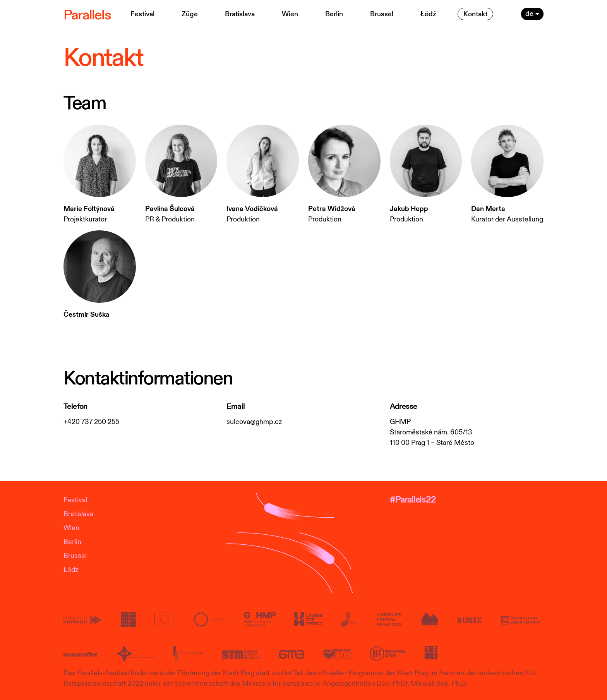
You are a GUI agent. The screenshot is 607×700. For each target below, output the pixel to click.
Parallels (87, 14)
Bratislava (240, 14)
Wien (290, 14)
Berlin (334, 14)
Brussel (382, 14)
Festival (142, 14)
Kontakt (475, 14)
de (529, 13)
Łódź (428, 14)
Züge (190, 14)
